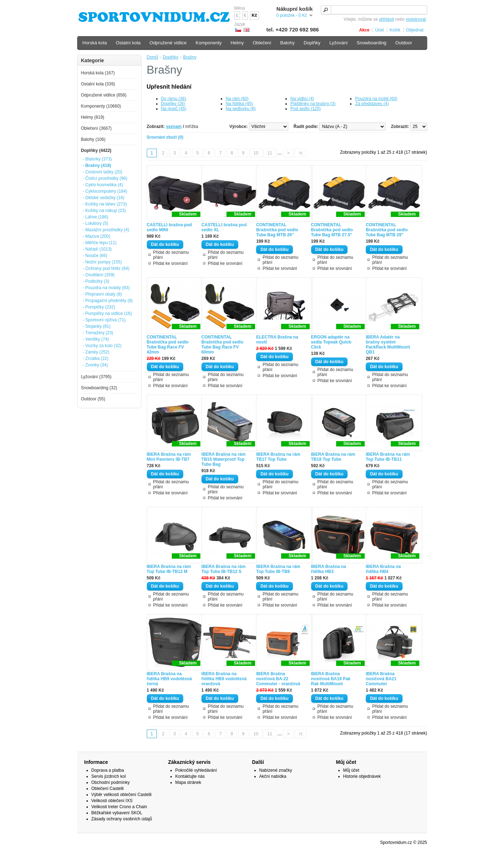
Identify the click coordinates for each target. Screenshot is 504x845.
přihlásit (386, 19)
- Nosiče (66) (95, 256)
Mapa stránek (188, 782)
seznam (174, 127)
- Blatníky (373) (97, 159)
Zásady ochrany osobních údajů (122, 819)
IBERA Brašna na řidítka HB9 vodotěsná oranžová (224, 679)
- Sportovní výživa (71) (104, 320)
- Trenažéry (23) (98, 333)
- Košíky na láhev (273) (105, 204)
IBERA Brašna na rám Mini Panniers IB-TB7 (169, 457)
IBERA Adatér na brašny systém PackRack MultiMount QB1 (388, 345)
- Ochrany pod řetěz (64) (106, 268)
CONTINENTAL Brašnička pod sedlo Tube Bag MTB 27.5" (332, 230)
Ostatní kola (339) (98, 84)
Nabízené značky (276, 770)
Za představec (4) (372, 104)
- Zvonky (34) (96, 365)
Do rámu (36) (174, 99)
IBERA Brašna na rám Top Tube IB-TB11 (388, 457)
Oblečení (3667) (96, 128)
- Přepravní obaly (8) (102, 294)
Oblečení (262, 43)
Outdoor (404, 43)
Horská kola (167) (98, 73)
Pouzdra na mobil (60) (376, 99)
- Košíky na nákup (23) (104, 211)
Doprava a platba (108, 770)
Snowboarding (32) (99, 388)
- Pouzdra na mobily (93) (106, 288)
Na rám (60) (237, 99)
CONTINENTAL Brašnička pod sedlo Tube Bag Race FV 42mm (168, 345)
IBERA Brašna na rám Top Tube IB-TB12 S (224, 569)
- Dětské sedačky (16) (104, 198)
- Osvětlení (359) (99, 275)
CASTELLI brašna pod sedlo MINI (169, 227)
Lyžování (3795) (96, 377)
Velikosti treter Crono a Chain (119, 807)
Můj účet (351, 770)
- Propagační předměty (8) (108, 301)
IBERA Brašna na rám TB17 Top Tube (278, 457)
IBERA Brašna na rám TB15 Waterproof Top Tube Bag (224, 459)
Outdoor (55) (93, 399)
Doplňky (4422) (96, 150)
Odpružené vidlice (168, 43)
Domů (153, 57)
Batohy (287, 43)
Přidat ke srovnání (171, 263)
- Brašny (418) (97, 165)
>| (300, 153)
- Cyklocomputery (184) (105, 191)
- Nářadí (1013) (97, 249)
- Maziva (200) (97, 236)
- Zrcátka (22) (96, 359)
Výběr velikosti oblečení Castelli (122, 795)
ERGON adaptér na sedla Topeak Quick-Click (332, 342)
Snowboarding (371, 43)
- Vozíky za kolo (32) (102, 346)
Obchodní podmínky (111, 782)
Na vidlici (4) (302, 99)
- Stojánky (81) (97, 326)
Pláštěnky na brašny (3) (313, 104)
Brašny (190, 57)
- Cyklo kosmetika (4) (103, 185)
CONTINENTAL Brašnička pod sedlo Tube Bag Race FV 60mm (222, 345)
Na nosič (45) (174, 109)
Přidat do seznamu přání (171, 255)
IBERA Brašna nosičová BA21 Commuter (381, 679)
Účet (380, 30)
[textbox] (374, 10)
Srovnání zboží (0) (165, 137)
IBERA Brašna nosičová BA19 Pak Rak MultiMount (331, 679)
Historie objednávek (362, 776)
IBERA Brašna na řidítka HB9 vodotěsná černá (169, 679)
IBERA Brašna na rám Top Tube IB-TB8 (278, 569)
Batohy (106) (93, 139)
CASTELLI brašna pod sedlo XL (224, 227)
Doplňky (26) (173, 104)
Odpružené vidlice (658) (104, 95)
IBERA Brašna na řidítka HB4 (383, 569)
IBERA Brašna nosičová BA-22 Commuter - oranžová (278, 679)
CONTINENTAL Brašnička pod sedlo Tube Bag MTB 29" (387, 230)
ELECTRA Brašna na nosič (277, 340)
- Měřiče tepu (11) (100, 243)
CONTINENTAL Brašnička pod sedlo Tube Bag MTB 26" (277, 230)
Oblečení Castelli (108, 789)
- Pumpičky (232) (99, 307)
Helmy (237, 43)
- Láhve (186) (96, 217)
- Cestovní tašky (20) (103, 172)
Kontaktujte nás (190, 776)
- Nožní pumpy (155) (102, 262)
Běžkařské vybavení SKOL (117, 813)
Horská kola (95, 43)
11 (270, 153)
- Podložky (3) (96, 281)
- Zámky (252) (96, 352)
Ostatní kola (128, 43)
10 (256, 153)
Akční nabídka (273, 776)
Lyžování (339, 43)
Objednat (415, 30)
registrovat (416, 19)
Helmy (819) (93, 117)
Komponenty (209, 43)
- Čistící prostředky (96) (105, 178)
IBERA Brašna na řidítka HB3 (329, 569)
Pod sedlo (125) (306, 109)
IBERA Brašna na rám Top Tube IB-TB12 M (169, 569)
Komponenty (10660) (101, 106)
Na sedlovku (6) (241, 109)
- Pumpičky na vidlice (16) (107, 313)
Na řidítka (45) (239, 104)
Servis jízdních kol (109, 776)
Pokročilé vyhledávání (196, 770)
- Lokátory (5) (96, 223)
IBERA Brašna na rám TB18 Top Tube (333, 457)
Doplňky (171, 57)
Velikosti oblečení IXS (112, 801)
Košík (395, 30)
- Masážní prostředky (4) (106, 230)
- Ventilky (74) (96, 339)
